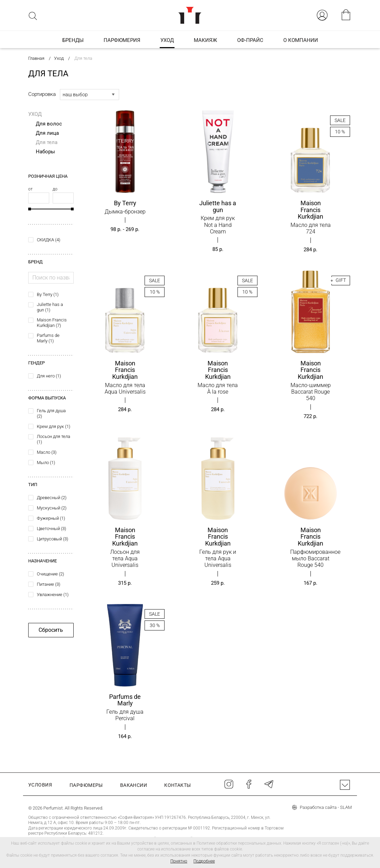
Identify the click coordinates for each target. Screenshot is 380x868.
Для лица (47, 133)
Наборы (45, 152)
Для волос (49, 124)
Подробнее (204, 861)
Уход (35, 114)
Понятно (179, 861)
